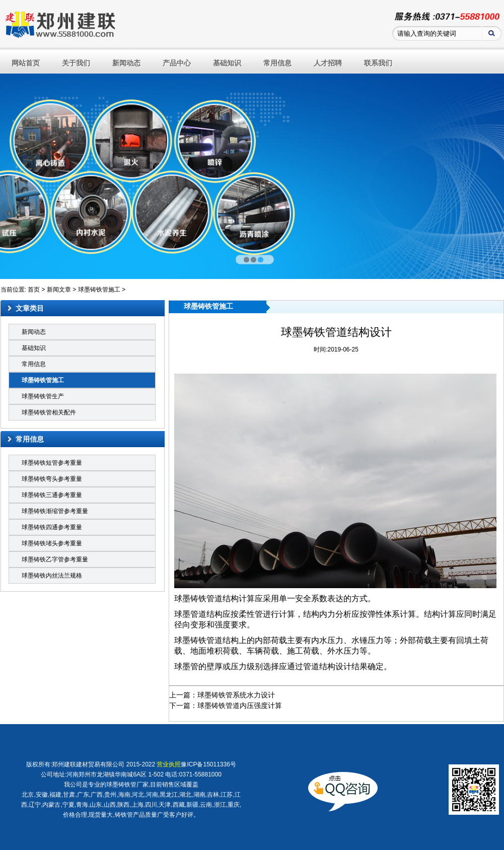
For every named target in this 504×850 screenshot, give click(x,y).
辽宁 (35, 805)
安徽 (42, 795)
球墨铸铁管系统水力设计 (236, 695)
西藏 (179, 805)
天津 (165, 805)
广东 (83, 795)
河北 (138, 795)
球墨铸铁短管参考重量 (52, 463)
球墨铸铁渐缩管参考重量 (55, 511)
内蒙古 (51, 805)
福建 (55, 795)
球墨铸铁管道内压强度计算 (240, 705)
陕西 (123, 805)
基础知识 (227, 63)
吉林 (213, 795)
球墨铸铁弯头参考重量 (52, 479)
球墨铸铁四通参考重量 (52, 527)
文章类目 (30, 308)
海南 (124, 795)
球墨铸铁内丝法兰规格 (52, 576)
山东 (96, 805)
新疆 (192, 805)
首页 (34, 290)
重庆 (234, 805)
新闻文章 (59, 290)
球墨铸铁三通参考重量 (52, 495)
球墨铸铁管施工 (99, 290)
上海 (137, 805)
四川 (151, 805)
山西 (110, 805)
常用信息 (277, 63)
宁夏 (68, 805)
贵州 (110, 795)
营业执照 (169, 764)
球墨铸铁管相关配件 (49, 412)
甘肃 (69, 795)
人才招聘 (328, 63)
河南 (152, 795)
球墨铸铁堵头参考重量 (52, 543)
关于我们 (76, 63)
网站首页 (26, 63)
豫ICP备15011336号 (208, 764)
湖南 (199, 795)
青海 (82, 805)
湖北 (185, 795)
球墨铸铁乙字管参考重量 (55, 559)
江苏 (227, 795)
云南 (206, 805)
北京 (28, 795)
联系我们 (378, 63)
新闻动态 (126, 63)
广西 (97, 795)
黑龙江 (169, 795)
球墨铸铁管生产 (43, 396)
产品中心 (177, 63)
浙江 (220, 805)
